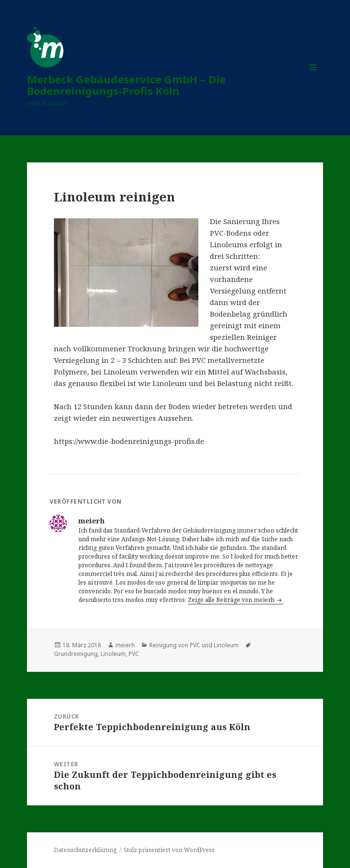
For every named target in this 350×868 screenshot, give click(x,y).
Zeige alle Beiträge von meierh (232, 600)
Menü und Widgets (313, 77)
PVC (134, 654)
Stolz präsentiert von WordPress (169, 850)
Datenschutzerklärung (85, 850)
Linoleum (113, 654)
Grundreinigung (76, 654)
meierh (125, 645)
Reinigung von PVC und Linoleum (194, 645)
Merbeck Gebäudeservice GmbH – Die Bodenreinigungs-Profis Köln (126, 85)
